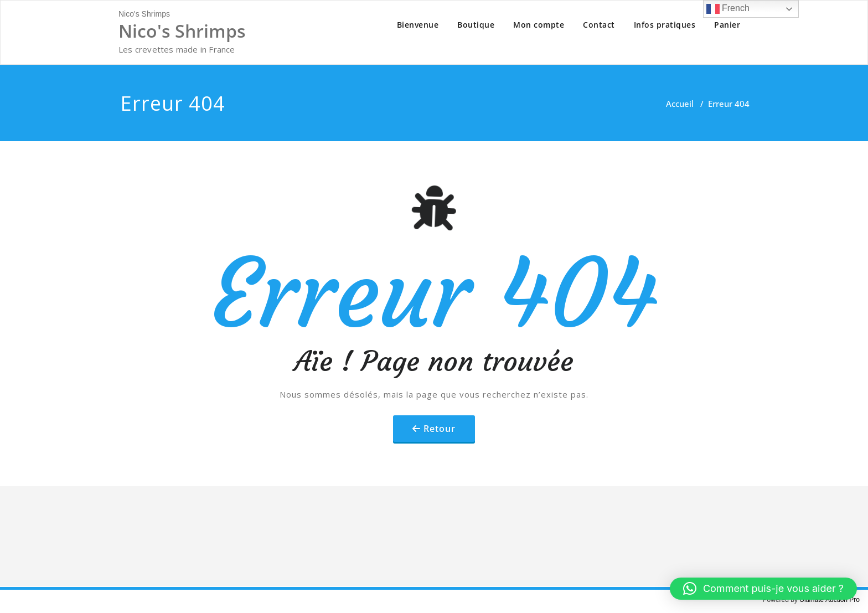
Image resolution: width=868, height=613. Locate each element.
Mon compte (539, 25)
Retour (440, 429)
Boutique (476, 25)
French (728, 9)
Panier (727, 25)
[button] (763, 589)
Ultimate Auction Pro (830, 600)
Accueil (680, 104)
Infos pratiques (665, 25)
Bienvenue (418, 25)
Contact (599, 25)
